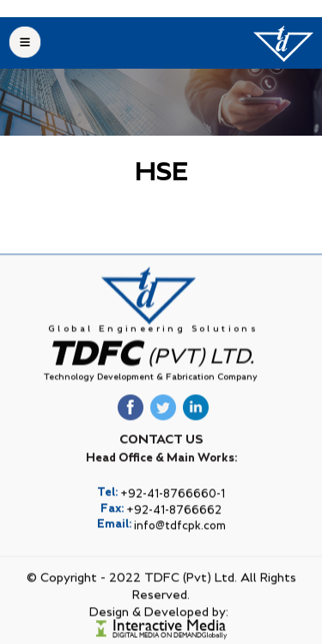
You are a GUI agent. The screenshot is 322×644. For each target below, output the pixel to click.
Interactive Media (169, 638)
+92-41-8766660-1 (173, 506)
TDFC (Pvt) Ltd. (191, 590)
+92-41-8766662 (174, 522)
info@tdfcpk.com (180, 538)
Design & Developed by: (159, 624)
